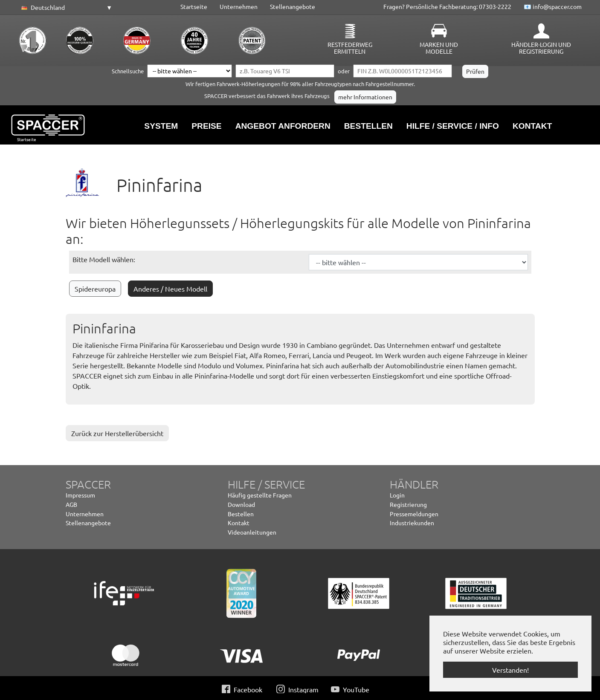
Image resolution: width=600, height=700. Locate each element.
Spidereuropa (95, 289)
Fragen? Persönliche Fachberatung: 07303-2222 (447, 6)
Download (241, 504)
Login (397, 495)
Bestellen (241, 514)
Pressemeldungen (414, 514)
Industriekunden (412, 523)
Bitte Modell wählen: (104, 259)
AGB (71, 504)
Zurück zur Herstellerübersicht (117, 433)
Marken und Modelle (439, 48)
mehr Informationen (365, 97)
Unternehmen (239, 6)
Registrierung (408, 504)
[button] (65, 8)
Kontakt (239, 523)
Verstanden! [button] (510, 670)
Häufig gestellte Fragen (260, 495)
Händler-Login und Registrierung (541, 48)
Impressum (80, 495)
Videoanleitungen (252, 532)
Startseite (194, 6)
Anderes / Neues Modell (170, 289)
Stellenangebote (293, 6)
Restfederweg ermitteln (350, 48)
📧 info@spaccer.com (553, 6)
